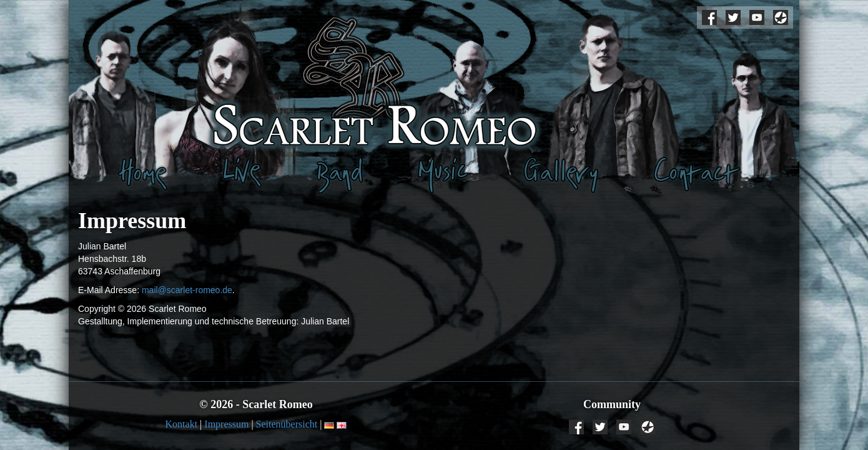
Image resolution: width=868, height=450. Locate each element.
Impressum (226, 424)
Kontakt (182, 424)
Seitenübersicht (287, 424)
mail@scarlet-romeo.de (187, 290)
